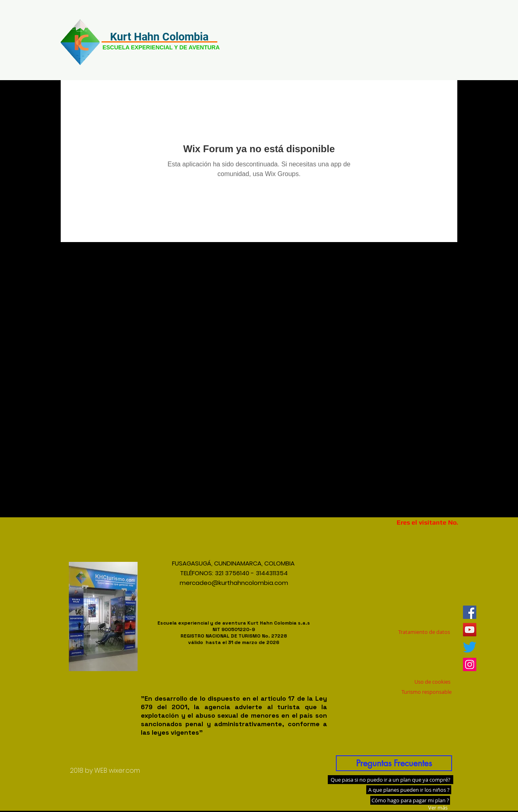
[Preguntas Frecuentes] (394, 763)
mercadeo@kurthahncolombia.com (234, 583)
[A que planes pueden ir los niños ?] (409, 790)
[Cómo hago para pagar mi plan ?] (410, 800)
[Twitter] (470, 647)
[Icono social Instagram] (470, 664)
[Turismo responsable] (427, 692)
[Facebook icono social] (470, 612)
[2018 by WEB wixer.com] (105, 771)
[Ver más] (438, 808)
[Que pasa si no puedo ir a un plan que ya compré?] (391, 780)
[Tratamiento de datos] (424, 632)
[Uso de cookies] (432, 682)
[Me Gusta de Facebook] (422, 573)
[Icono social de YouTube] (470, 630)
